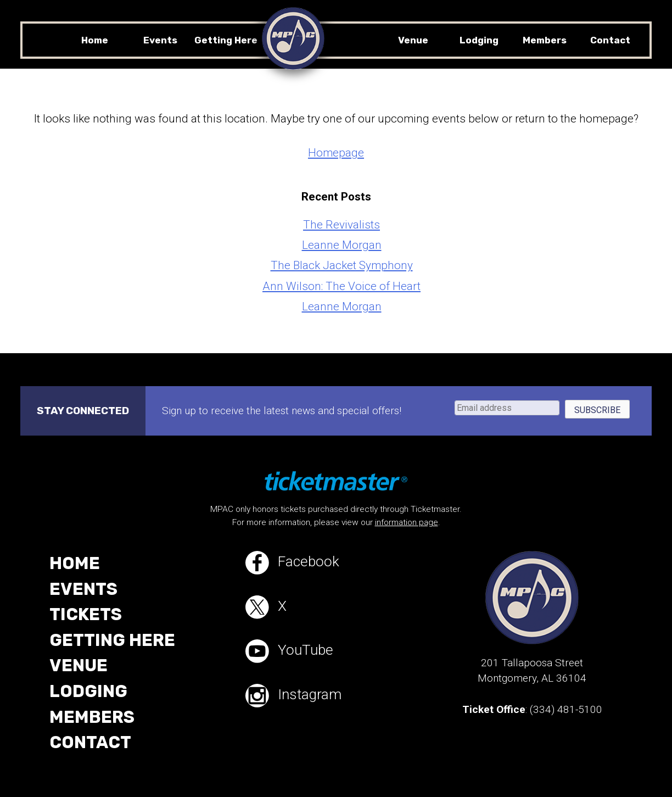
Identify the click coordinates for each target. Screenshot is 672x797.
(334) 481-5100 (566, 709)
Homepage (336, 153)
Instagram (298, 701)
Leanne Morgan (342, 245)
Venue (413, 40)
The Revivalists (341, 225)
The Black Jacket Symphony (342, 265)
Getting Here (226, 40)
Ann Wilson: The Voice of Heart (341, 286)
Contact (610, 40)
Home (95, 40)
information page (407, 522)
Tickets (87, 617)
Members (545, 40)
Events (160, 40)
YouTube (293, 655)
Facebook (296, 563)
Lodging (479, 40)
